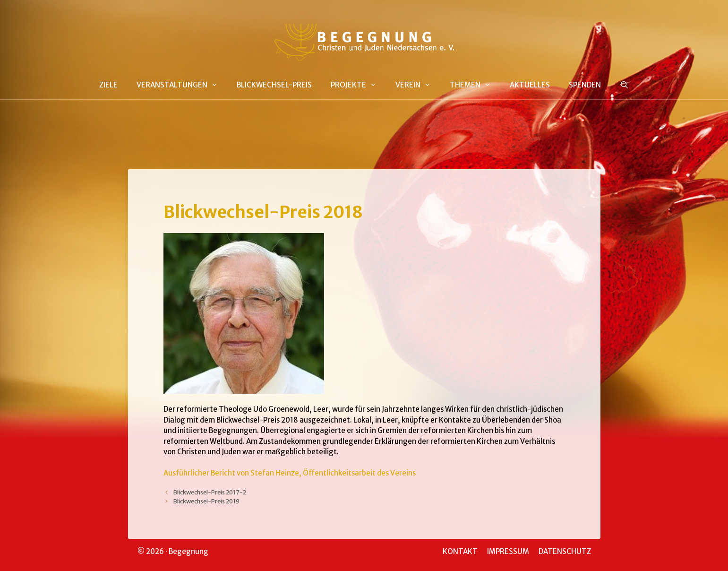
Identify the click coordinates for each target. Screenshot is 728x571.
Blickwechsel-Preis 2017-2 (210, 492)
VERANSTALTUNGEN (182, 85)
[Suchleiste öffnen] (624, 85)
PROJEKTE (358, 85)
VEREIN (418, 85)
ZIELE (108, 85)
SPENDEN (585, 85)
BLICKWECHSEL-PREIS (274, 85)
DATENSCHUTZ (565, 551)
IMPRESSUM (508, 551)
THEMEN (475, 85)
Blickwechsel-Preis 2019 (206, 501)
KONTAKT (460, 551)
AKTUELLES (530, 85)
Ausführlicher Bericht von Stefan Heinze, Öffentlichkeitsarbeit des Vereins (290, 473)
